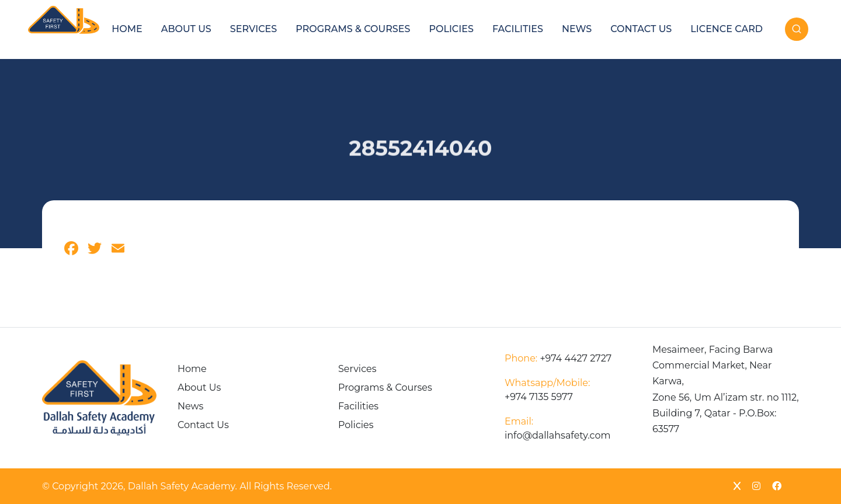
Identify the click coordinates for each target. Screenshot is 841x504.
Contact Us (641, 29)
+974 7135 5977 (547, 390)
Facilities (518, 29)
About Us (186, 29)
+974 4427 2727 (558, 358)
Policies (451, 29)
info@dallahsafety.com (557, 428)
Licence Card (727, 29)
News (577, 29)
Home (127, 29)
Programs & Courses (353, 29)
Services (253, 29)
